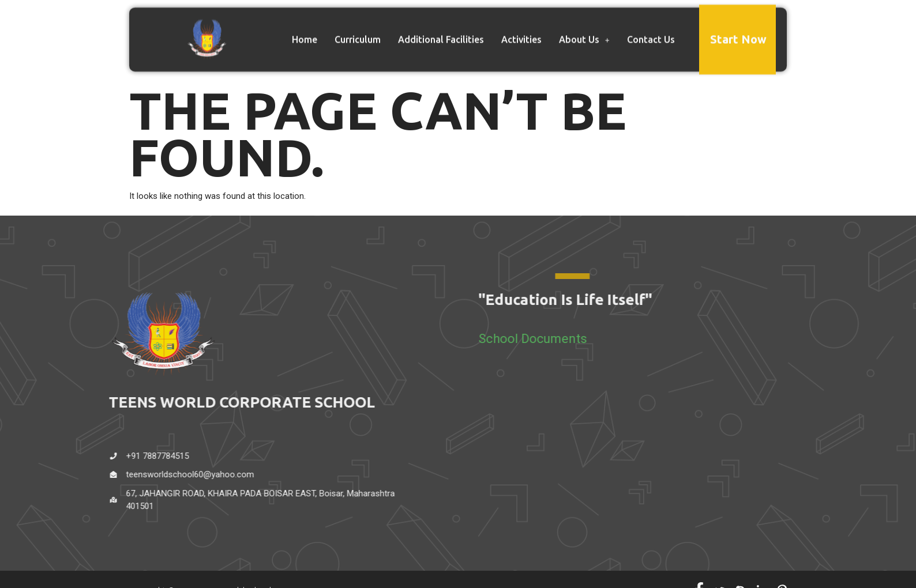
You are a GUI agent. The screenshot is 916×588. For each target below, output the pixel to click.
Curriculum (358, 34)
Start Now (738, 34)
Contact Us (651, 34)
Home (305, 34)
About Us (584, 34)
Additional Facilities (441, 34)
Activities (521, 34)
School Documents (560, 339)
